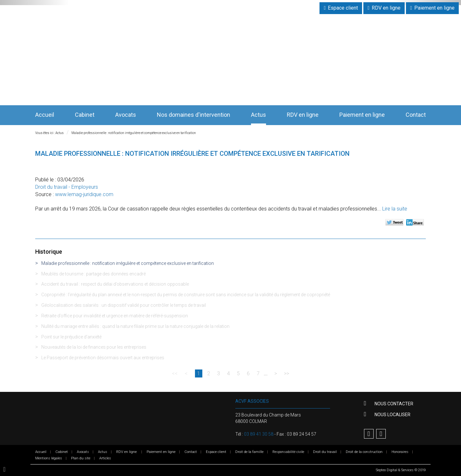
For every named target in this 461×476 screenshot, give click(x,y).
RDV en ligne (386, 8)
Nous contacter (393, 404)
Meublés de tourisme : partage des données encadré (93, 274)
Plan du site (81, 458)
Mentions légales (49, 458)
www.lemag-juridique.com (84, 194)
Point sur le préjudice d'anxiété (71, 337)
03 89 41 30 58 (259, 434)
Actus (259, 115)
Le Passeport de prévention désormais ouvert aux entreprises (103, 358)
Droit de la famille (249, 452)
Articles (105, 458)
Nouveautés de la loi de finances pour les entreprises (94, 347)
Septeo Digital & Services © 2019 (401, 470)
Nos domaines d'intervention (194, 115)
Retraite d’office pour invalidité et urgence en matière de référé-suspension (115, 316)
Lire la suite (395, 209)
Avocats (126, 115)
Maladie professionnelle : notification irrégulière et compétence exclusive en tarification (134, 133)
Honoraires (400, 452)
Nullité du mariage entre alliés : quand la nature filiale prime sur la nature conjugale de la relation (135, 326)
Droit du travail (325, 452)
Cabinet (85, 115)
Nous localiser (392, 415)
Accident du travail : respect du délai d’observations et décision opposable (115, 284)
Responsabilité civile (288, 452)
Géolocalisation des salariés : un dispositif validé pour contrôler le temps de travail (124, 305)
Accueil (45, 115)
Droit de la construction (364, 452)
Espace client (343, 8)
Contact (416, 115)
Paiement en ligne (434, 8)
